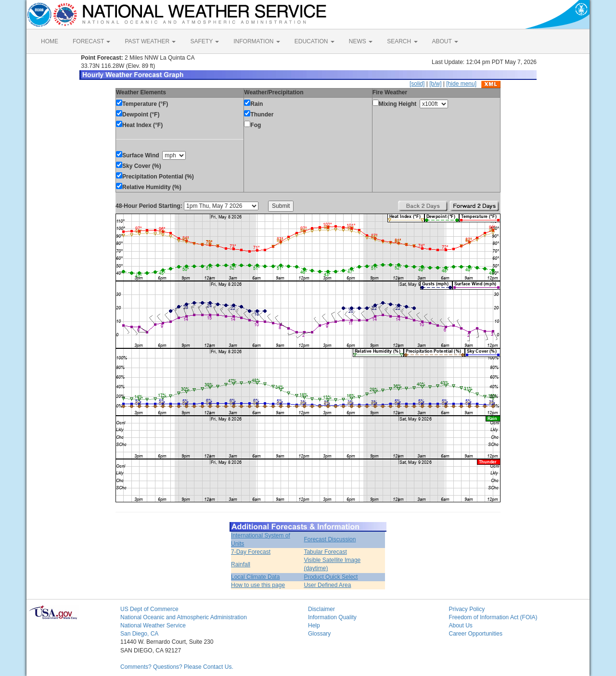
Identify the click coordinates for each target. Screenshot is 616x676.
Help (314, 625)
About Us (461, 625)
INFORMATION (257, 41)
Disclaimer (321, 609)
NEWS (361, 41)
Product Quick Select (331, 577)
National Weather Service (153, 625)
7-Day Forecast (251, 552)
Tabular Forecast (325, 552)
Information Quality (332, 617)
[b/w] (435, 84)
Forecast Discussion (330, 539)
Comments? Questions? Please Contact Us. (177, 667)
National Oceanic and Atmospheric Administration (184, 617)
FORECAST (91, 41)
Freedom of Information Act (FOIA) (493, 617)
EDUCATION (314, 41)
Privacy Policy (467, 609)
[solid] (417, 84)
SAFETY (205, 41)
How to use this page (258, 585)
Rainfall (241, 564)
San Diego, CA (139, 634)
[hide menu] (461, 84)
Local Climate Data (255, 577)
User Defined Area (327, 585)
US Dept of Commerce (149, 609)
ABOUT (445, 41)
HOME (50, 41)
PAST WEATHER (150, 41)
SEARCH (402, 41)
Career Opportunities (476, 634)
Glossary (319, 634)
